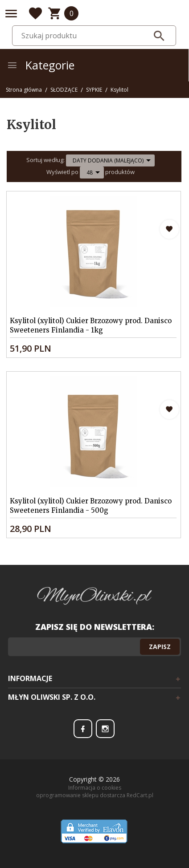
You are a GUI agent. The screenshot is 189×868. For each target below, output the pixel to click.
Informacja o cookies (95, 788)
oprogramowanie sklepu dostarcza (81, 795)
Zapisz (160, 647)
